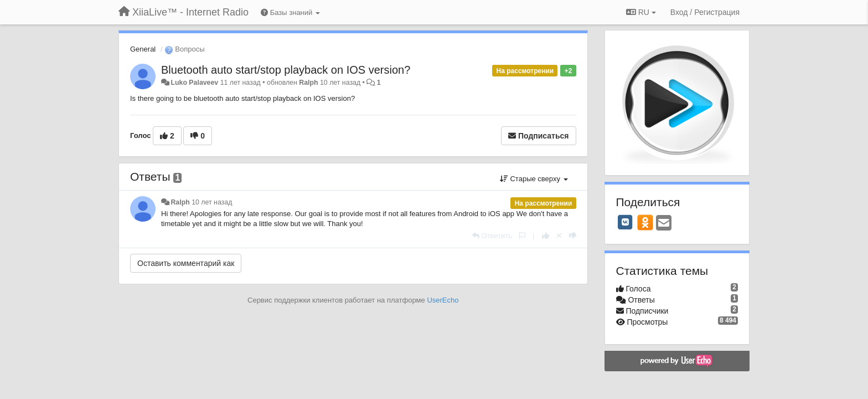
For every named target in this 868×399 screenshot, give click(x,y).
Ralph (308, 83)
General (143, 49)
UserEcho (443, 300)
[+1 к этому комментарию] (546, 236)
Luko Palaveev (194, 83)
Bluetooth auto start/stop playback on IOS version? (286, 70)
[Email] (664, 224)
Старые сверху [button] (534, 179)
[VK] (626, 222)
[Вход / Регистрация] (705, 12)
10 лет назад (212, 202)
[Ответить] (492, 236)
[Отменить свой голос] (559, 236)
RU (641, 12)
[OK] (645, 222)
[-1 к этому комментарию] (573, 236)
